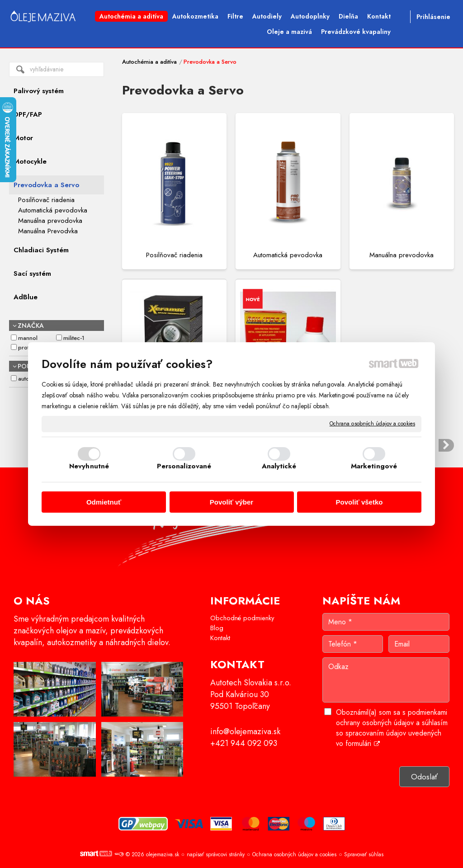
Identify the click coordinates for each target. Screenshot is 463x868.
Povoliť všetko (359, 502)
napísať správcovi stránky (216, 854)
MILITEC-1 (74, 338)
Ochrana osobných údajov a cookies (372, 424)
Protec (27, 347)
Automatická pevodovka (288, 255)
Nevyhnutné (89, 466)
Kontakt (220, 638)
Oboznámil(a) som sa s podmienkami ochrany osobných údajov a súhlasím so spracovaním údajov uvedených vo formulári (392, 728)
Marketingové (374, 466)
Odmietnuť (104, 502)
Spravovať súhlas (364, 854)
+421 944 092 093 (244, 743)
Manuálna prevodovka (402, 255)
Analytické (279, 466)
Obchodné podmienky (242, 618)
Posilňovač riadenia (174, 255)
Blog (217, 628)
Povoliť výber (231, 502)
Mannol (28, 338)
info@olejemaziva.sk (245, 731)
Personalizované (184, 466)
